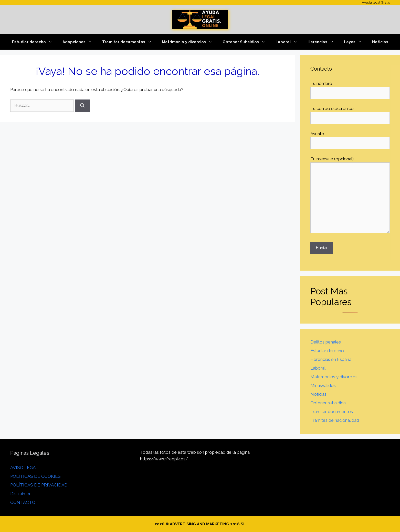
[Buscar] (82, 106)
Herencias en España (331, 359)
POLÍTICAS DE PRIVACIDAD (39, 485)
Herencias (323, 42)
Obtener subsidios (328, 403)
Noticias (380, 42)
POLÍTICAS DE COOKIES (35, 476)
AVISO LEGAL (24, 468)
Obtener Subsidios (246, 42)
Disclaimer (20, 494)
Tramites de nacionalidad (335, 420)
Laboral (289, 42)
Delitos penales (326, 342)
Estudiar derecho (35, 42)
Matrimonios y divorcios (334, 377)
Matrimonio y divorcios (190, 42)
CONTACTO (23, 502)
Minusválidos (323, 385)
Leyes (355, 42)
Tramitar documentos (129, 42)
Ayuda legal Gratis (376, 2)
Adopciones (80, 42)
